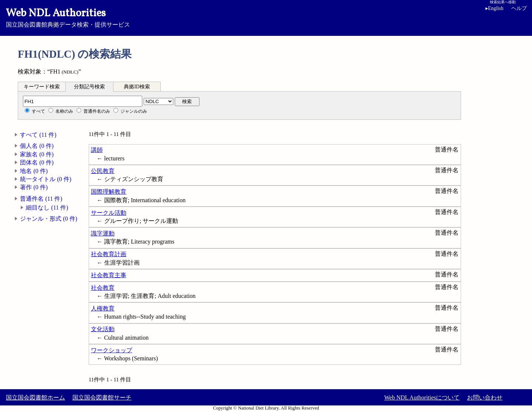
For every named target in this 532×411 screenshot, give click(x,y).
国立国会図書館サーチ (102, 398)
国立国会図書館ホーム (35, 398)
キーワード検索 (42, 87)
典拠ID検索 (137, 87)
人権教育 (103, 308)
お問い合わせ (485, 398)
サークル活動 (109, 213)
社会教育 (103, 288)
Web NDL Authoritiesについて (422, 398)
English (496, 8)
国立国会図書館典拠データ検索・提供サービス (266, 17)
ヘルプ (519, 8)
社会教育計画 (109, 254)
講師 (97, 150)
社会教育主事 (109, 275)
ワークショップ (112, 350)
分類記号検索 (89, 87)
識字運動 (103, 233)
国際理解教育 (109, 192)
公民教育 (103, 171)
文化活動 (103, 329)
